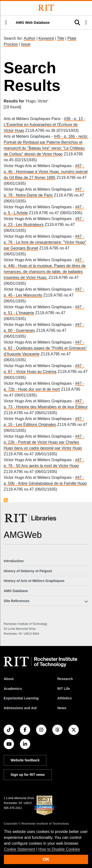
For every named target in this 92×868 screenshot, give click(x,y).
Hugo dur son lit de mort (39, 389)
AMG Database (16, 591)
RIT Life (64, 689)
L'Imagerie (25, 313)
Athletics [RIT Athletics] (65, 698)
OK (46, 859)
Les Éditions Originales (36, 425)
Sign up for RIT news (28, 775)
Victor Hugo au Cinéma (36, 372)
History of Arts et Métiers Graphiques (34, 581)
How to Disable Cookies (59, 849)
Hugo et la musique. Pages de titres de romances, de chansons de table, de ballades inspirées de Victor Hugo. (45, 272)
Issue (26, 44)
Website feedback (25, 760)
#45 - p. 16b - (66, 136)
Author (30, 38)
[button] (6, 23)
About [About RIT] (9, 679)
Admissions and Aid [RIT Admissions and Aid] (20, 708)
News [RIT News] (62, 708)
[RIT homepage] (40, 662)
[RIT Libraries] (31, 518)
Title (61, 38)
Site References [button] (17, 601)
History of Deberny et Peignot (28, 571)
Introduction (14, 561)
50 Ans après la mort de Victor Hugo (47, 466)
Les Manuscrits (29, 295)
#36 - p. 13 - (74, 119)
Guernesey (26, 330)
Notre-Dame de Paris (34, 195)
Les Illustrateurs (30, 225)
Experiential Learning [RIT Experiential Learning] (21, 698)
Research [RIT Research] (65, 679)
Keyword (46, 38)
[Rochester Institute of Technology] (46, 8)
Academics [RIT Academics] (13, 689)
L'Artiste (21, 213)
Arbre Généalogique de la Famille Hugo (52, 483)
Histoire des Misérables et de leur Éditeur (52, 407)
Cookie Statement (20, 849)
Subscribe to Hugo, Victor (6, 500)
